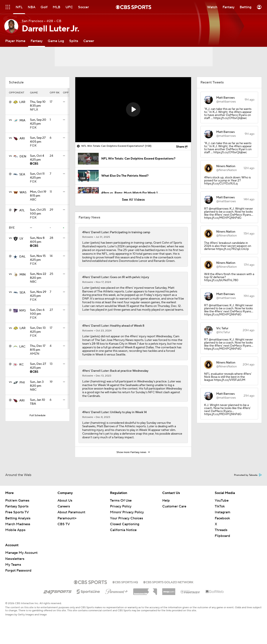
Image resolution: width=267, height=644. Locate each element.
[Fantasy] (37, 41)
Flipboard (222, 536)
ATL (22, 210)
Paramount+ (67, 518)
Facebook (222, 518)
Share (180, 147)
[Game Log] (56, 41)
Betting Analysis (18, 518)
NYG (23, 311)
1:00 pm (38, 212)
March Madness (18, 524)
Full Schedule (38, 415)
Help (166, 501)
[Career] (89, 41)
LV (21, 239)
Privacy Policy (121, 506)
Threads (221, 530)
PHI (22, 383)
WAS (23, 192)
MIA (22, 121)
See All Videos (133, 200)
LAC (22, 347)
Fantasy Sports (17, 506)
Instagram (223, 512)
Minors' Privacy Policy (127, 512)
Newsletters (15, 559)
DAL (22, 257)
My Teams (13, 565)
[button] (133, 109)
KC (21, 365)
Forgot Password (18, 571)
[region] (133, 110)
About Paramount (71, 512)
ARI (22, 139)
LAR (22, 102)
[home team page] (15, 102)
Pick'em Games (17, 501)
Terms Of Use (121, 501)
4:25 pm (38, 122)
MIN (23, 275)
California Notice (123, 530)
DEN (23, 157)
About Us (65, 501)
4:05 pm (38, 140)
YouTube (222, 501)
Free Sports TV (17, 512)
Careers (64, 506)
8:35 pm (38, 104)
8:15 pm (38, 194)
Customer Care (174, 506)
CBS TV (64, 524)
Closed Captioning (125, 524)
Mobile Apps (15, 530)
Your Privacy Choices (126, 518)
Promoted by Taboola (248, 475)
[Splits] (74, 41)
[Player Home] (15, 41)
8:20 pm (38, 276)
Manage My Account (21, 553)
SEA (22, 174)
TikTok (220, 506)
